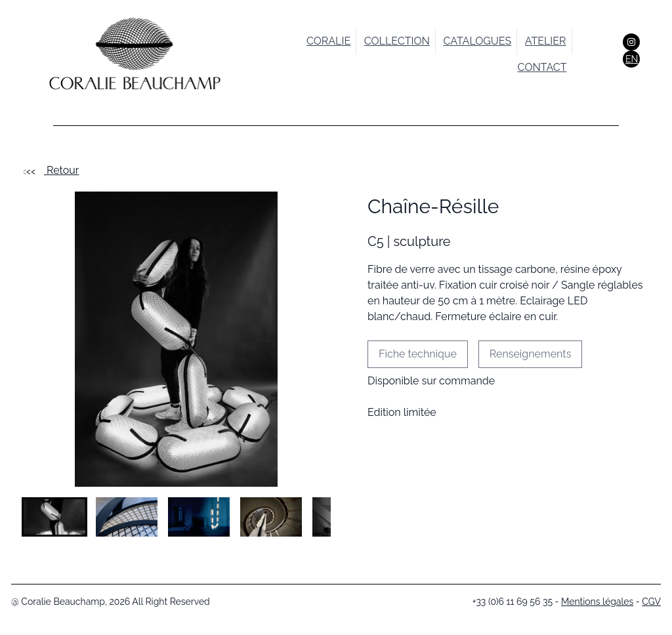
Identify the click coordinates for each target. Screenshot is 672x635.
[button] (54, 517)
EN (632, 59)
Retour (50, 170)
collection (397, 41)
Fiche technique (418, 354)
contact (542, 67)
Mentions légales (597, 602)
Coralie (328, 41)
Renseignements (531, 354)
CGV (651, 602)
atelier (546, 41)
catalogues (477, 41)
